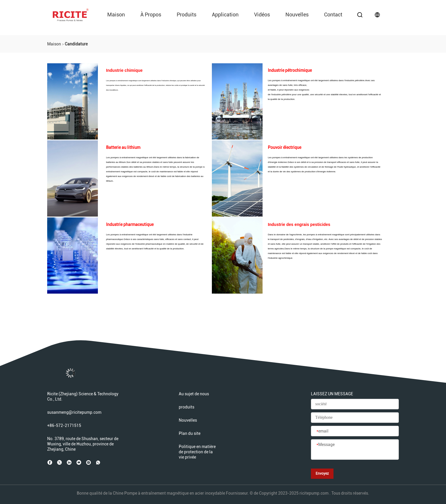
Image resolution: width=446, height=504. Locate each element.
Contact (333, 15)
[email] (355, 431)
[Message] (355, 450)
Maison (116, 15)
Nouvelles (297, 15)
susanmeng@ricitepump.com (74, 412)
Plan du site (190, 433)
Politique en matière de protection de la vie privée (197, 452)
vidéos (262, 15)
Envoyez (322, 474)
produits (187, 15)
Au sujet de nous (194, 394)
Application (225, 15)
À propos (151, 15)
